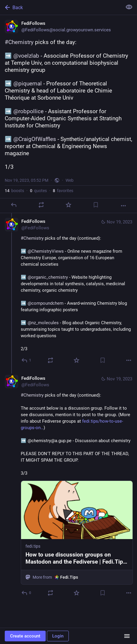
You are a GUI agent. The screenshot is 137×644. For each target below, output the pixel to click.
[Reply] (14, 205)
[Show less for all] (129, 7)
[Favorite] (68, 205)
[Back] (60, 7)
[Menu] (127, 636)
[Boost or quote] (41, 205)
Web (70, 180)
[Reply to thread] (27, 360)
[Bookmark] (96, 205)
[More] (123, 206)
